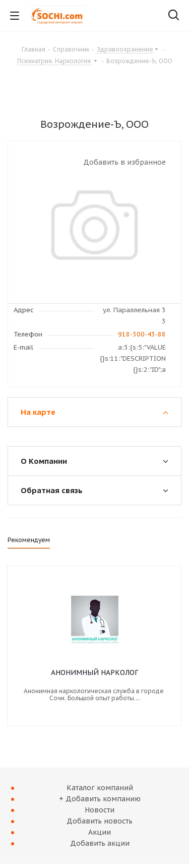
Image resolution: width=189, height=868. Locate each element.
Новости (100, 810)
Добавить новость (100, 821)
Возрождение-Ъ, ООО (139, 61)
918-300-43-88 (142, 334)
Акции (100, 832)
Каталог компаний (100, 788)
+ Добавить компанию (100, 799)
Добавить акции (100, 843)
